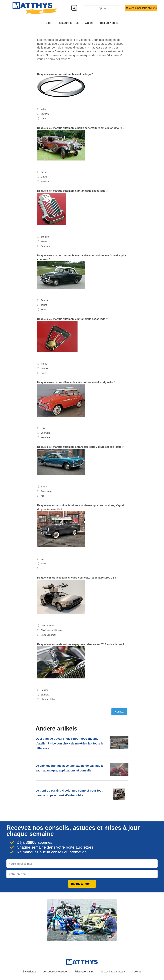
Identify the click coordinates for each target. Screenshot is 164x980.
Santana (45, 695)
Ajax (43, 496)
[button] (74, 8)
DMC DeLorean (48, 635)
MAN (43, 564)
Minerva (45, 181)
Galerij (89, 23)
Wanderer (46, 437)
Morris (44, 364)
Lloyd (43, 428)
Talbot (44, 305)
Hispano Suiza (48, 699)
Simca (44, 310)
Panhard (45, 300)
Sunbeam (45, 246)
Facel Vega (46, 491)
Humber (45, 368)
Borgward (45, 433)
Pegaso (44, 690)
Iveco (43, 568)
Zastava (45, 114)
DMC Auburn (47, 626)
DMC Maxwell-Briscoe (52, 630)
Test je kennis (109, 23)
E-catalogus (30, 972)
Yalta (43, 109)
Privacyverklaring (84, 972)
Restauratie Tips (68, 23)
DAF (43, 559)
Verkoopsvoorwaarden (55, 972)
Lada (43, 119)
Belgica (44, 172)
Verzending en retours (113, 972)
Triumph (45, 237)
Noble (44, 241)
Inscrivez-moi (80, 884)
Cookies (137, 972)
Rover (44, 373)
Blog (48, 23)
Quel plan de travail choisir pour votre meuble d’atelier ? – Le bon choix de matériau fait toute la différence (69, 744)
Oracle (44, 177)
